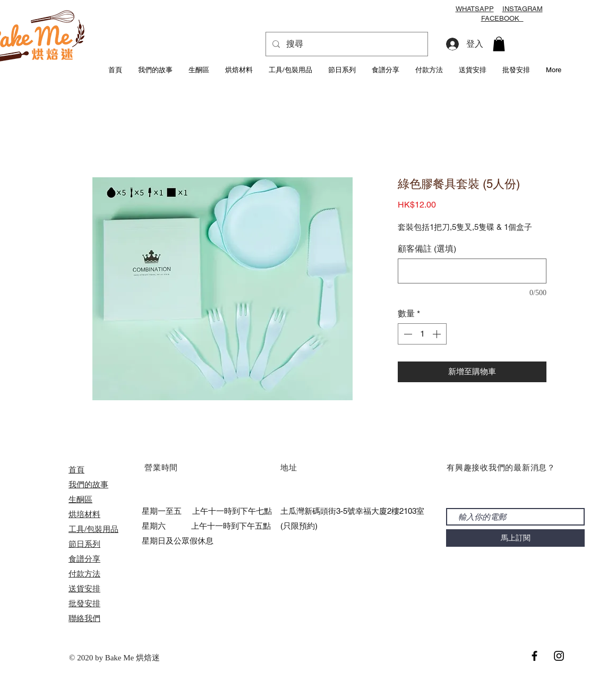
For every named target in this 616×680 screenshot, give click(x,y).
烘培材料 (84, 514)
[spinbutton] (422, 334)
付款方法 (84, 574)
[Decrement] (407, 334)
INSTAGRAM (523, 9)
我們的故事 (88, 484)
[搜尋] (346, 44)
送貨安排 (84, 588)
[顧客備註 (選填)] (472, 271)
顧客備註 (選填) (427, 249)
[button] (499, 44)
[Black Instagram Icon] (559, 656)
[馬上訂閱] (515, 538)
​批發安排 (84, 603)
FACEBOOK (502, 18)
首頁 (76, 470)
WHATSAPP (475, 9)
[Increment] (438, 334)
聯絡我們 (84, 618)
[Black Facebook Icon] (534, 656)
